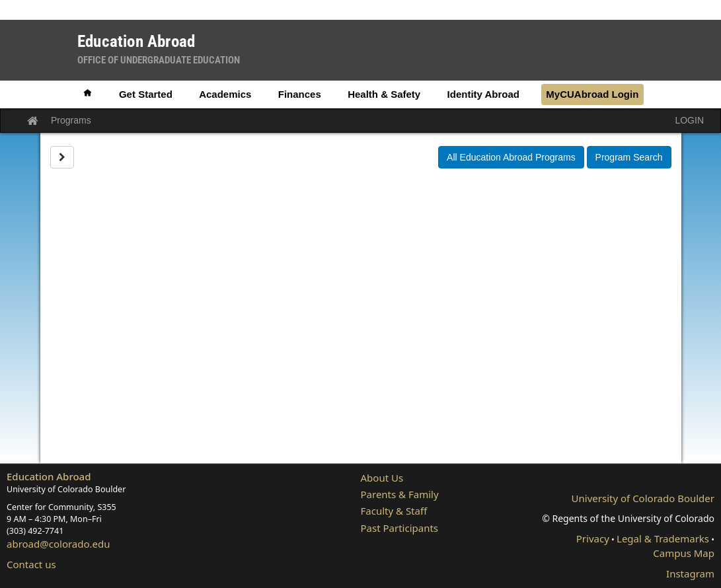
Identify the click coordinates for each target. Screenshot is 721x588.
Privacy (593, 538)
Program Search (629, 157)
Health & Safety (384, 94)
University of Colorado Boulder (643, 498)
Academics (225, 94)
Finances (300, 94)
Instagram (690, 573)
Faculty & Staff (394, 511)
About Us (382, 478)
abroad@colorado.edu (58, 544)
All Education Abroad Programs (511, 157)
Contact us (31, 564)
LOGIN (689, 120)
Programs (71, 120)
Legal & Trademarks (663, 538)
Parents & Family (400, 494)
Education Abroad (49, 476)
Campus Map (684, 553)
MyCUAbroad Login (592, 94)
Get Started (146, 94)
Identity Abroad (483, 94)
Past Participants (400, 528)
